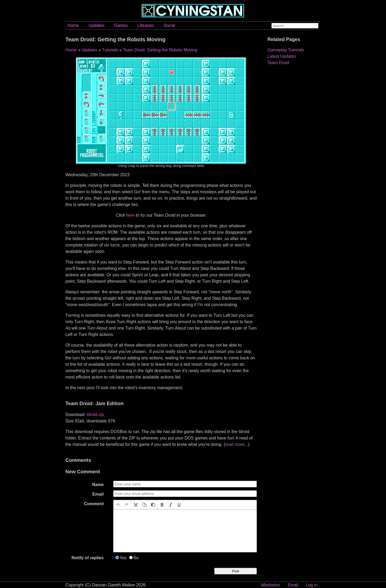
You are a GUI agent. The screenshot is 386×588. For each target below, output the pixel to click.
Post (236, 571)
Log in (312, 585)
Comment (94, 504)
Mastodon (271, 585)
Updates (97, 25)
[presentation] (118, 505)
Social (169, 25)
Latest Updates (282, 56)
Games (121, 25)
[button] (118, 505)
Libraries (146, 25)
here (130, 215)
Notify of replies (88, 558)
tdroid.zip (95, 415)
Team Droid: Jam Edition (95, 403)
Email (98, 494)
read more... (237, 444)
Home (73, 25)
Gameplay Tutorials (286, 50)
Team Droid (278, 63)
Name (98, 485)
